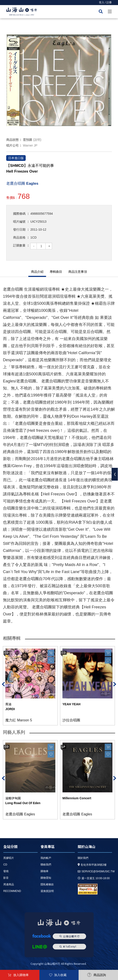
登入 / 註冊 (105, 2)
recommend (12, 891)
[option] (59, 80)
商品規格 (19, 237)
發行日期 (19, 229)
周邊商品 (9, 884)
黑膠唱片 (9, 858)
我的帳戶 (46, 858)
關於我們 (83, 858)
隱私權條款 (47, 884)
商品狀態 (12, 140)
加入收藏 (60, 975)
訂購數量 (19, 245)
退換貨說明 (47, 891)
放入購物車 (21, 975)
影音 (6, 878)
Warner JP (30, 145)
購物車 (44, 871)
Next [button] (115, 684)
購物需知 (46, 878)
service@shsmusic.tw (96, 871)
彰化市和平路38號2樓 (92, 865)
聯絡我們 (46, 865)
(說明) (37, 140)
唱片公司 (12, 145)
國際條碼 (19, 214)
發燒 (6, 871)
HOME (22, 12)
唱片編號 (19, 222)
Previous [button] (3, 684)
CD (5, 865)
